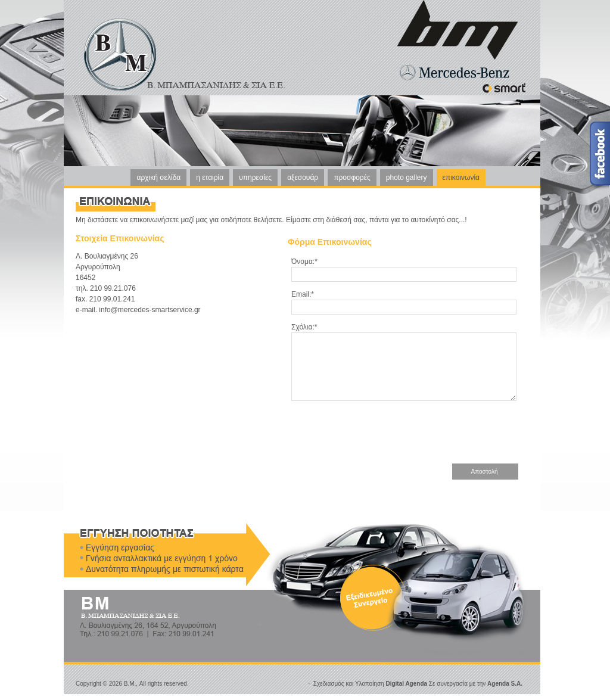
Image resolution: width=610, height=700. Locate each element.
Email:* (303, 294)
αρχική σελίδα (158, 178)
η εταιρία (210, 178)
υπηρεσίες (255, 178)
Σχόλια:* (304, 327)
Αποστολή (485, 484)
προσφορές (352, 178)
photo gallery (407, 178)
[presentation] (428, 442)
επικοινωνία (461, 178)
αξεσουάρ (303, 178)
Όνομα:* (304, 262)
